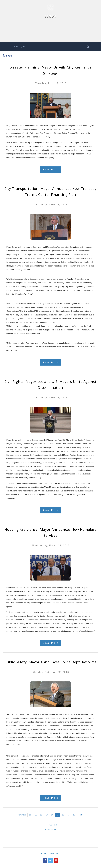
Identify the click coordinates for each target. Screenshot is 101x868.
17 (68, 815)
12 (41, 815)
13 (47, 815)
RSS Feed (53, 825)
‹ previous (22, 815)
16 (63, 815)
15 (58, 815)
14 (52, 815)
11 (36, 815)
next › (81, 815)
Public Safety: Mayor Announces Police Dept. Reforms (50, 662)
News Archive (50, 830)
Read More (50, 170)
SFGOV (50, 16)
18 (74, 815)
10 (30, 815)
